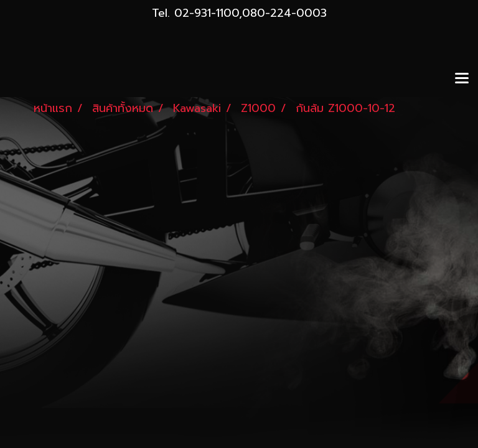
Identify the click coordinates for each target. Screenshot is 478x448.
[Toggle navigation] (462, 79)
